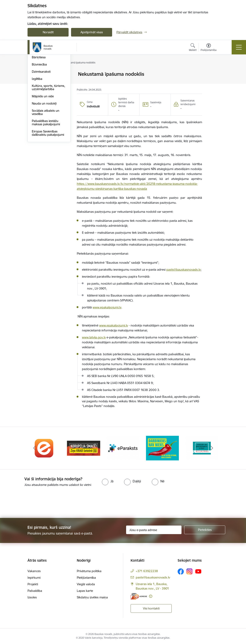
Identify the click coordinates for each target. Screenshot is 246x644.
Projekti (33, 584)
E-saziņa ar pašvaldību (47, 92)
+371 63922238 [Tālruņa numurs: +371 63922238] (147, 571)
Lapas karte (85, 591)
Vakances (34, 571)
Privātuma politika (89, 571)
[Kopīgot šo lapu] (213, 83)
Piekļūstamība (86, 578)
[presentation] (34, 503)
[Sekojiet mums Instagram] (190, 571)
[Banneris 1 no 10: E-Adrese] (44, 448)
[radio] (108, 481)
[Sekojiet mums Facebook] (181, 572)
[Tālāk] (212, 448)
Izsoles (32, 597)
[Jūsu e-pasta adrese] (154, 530)
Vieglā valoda (86, 584)
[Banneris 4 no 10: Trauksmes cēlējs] (162, 448)
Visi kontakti (151, 608)
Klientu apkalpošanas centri (47, 76)
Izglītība (37, 128)
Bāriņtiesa (39, 106)
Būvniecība (39, 113)
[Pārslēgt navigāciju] (239, 47)
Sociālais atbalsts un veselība (46, 161)
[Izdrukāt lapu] (213, 72)
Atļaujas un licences (45, 99)
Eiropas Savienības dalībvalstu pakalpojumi (48, 182)
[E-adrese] (139, 596)
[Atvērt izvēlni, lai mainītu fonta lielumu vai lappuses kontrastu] (209, 48)
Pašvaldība (35, 591)
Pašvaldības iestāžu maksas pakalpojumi (46, 171)
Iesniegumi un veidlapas (48, 85)
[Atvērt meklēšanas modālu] (193, 48)
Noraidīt (48, 32)
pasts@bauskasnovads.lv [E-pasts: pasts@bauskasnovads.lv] (153, 577)
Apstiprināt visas (92, 32)
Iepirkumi (34, 578)
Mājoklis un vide (43, 145)
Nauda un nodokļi (44, 152)
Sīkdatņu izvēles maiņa (92, 597)
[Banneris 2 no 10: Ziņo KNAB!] (84, 448)
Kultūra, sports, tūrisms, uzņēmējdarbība (48, 136)
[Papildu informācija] (151, 596)
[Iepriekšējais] (34, 448)
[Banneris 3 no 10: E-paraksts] (123, 448)
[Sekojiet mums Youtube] (198, 571)
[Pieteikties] (205, 530)
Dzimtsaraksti (41, 120)
